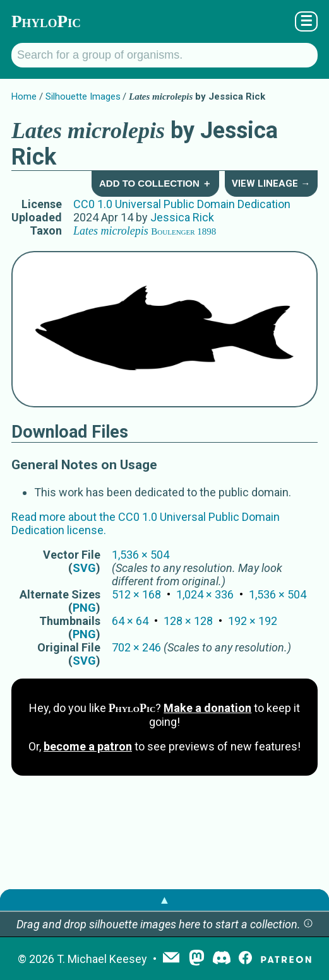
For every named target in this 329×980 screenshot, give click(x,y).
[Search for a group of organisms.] (164, 55)
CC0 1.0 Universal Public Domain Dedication (182, 204)
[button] (308, 924)
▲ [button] (165, 900)
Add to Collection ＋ (155, 183)
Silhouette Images (83, 96)
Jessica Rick (182, 217)
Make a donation (207, 708)
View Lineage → (271, 184)
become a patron (88, 746)
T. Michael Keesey (102, 959)
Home (24, 96)
